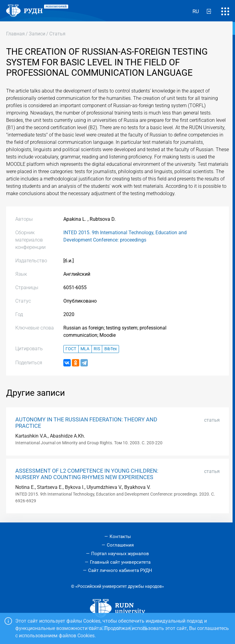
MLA (85, 349)
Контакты (120, 537)
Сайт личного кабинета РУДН (120, 570)
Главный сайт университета (120, 562)
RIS (97, 349)
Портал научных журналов (120, 554)
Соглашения (120, 545)
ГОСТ (71, 349)
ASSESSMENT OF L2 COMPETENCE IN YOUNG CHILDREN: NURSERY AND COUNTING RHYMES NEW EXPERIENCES (87, 474)
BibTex (111, 349)
